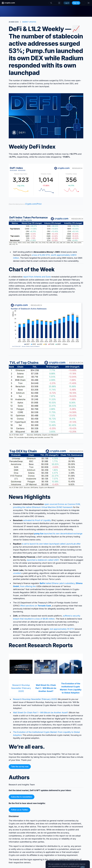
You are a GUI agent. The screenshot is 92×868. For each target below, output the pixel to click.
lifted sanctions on (36, 606)
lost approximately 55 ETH (62, 629)
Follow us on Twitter (19, 810)
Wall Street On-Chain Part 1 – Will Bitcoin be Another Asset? (41, 713)
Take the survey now (20, 767)
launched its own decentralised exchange (58, 534)
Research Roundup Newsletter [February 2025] (21, 688)
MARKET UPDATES (29, 22)
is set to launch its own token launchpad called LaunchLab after (51, 544)
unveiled (17, 573)
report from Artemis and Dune (37, 277)
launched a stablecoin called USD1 (43, 560)
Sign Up (76, 3)
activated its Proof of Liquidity (37, 520)
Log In (67, 3)
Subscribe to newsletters (22, 797)
